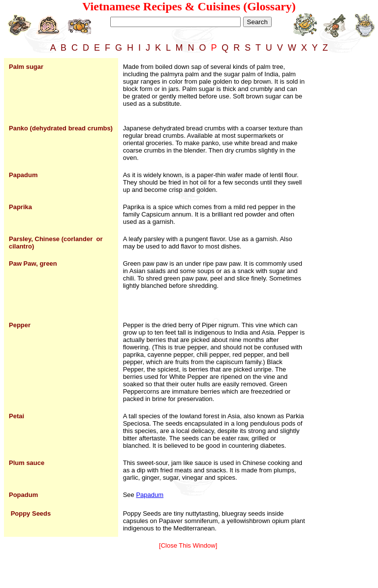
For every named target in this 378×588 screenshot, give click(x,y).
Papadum (150, 495)
